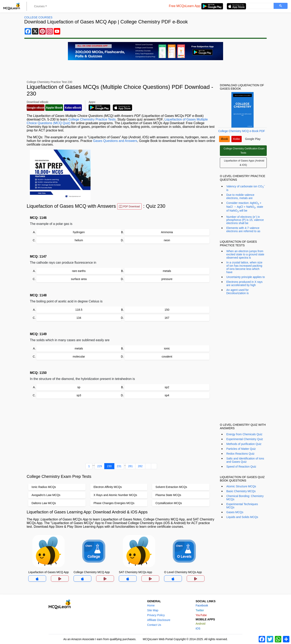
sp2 (167, 387)
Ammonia (167, 232)
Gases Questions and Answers (115, 141)
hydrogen (79, 232)
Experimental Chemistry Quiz (245, 439)
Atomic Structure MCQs (241, 486)
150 (167, 310)
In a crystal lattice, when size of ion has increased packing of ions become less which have (244, 267)
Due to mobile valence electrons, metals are (240, 196)
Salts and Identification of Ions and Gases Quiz (245, 460)
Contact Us (154, 625)
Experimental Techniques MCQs (242, 506)
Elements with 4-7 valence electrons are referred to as (243, 230)
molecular (79, 357)
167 (167, 318)
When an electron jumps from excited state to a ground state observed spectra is (245, 254)
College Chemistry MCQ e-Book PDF (242, 131)
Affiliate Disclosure (159, 620)
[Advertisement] (121, 432)
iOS (198, 628)
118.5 (79, 310)
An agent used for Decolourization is (238, 292)
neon (167, 240)
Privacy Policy (156, 615)
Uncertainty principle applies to (246, 277)
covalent (167, 357)
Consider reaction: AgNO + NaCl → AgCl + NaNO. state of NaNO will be (245, 207)
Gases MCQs (235, 512)
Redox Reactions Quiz (240, 454)
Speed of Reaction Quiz (241, 467)
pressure (167, 279)
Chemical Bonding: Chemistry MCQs (245, 498)
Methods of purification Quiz (244, 444)
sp (79, 387)
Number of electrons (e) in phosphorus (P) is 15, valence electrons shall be (245, 220)
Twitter (200, 610)
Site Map (153, 610)
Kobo (237, 139)
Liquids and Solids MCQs (242, 517)
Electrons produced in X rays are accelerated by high (244, 283)
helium (79, 240)
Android (200, 624)
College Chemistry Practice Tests (92, 119)
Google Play (253, 139)
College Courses (38, 17)
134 (79, 318)
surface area (79, 279)
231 (119, 466)
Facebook (202, 605)
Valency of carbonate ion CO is (246, 188)
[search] (260, 6)
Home (151, 605)
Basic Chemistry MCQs (241, 491)
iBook (224, 139)
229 (100, 466)
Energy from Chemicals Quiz (244, 434)
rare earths (79, 271)
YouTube (201, 615)
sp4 (167, 395)
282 (140, 466)
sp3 (79, 395)
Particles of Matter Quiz (241, 449)
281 (130, 466)
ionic (167, 348)
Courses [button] (39, 6)
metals (167, 271)
